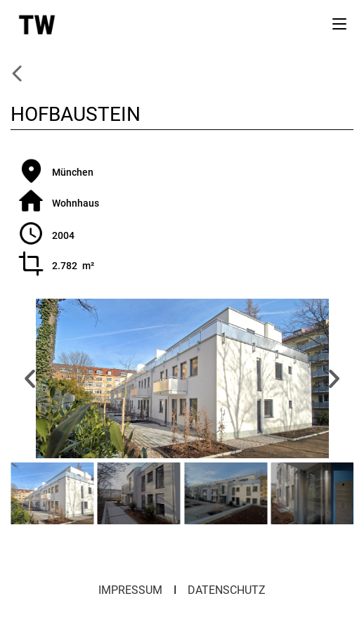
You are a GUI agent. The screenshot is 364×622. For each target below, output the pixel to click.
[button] (30, 378)
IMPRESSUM (130, 590)
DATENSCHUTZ (227, 590)
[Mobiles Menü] (339, 23)
